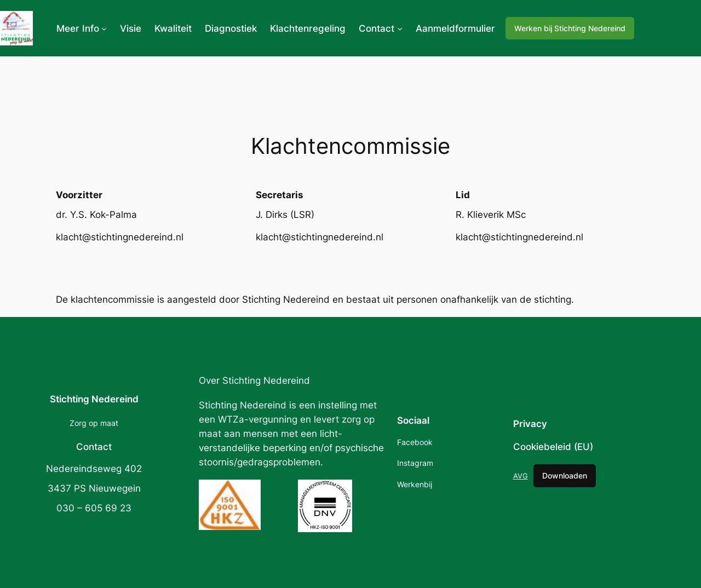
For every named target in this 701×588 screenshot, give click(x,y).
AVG (521, 476)
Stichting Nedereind (94, 399)
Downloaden (565, 475)
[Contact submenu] (400, 28)
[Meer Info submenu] (104, 28)
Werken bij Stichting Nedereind (570, 28)
